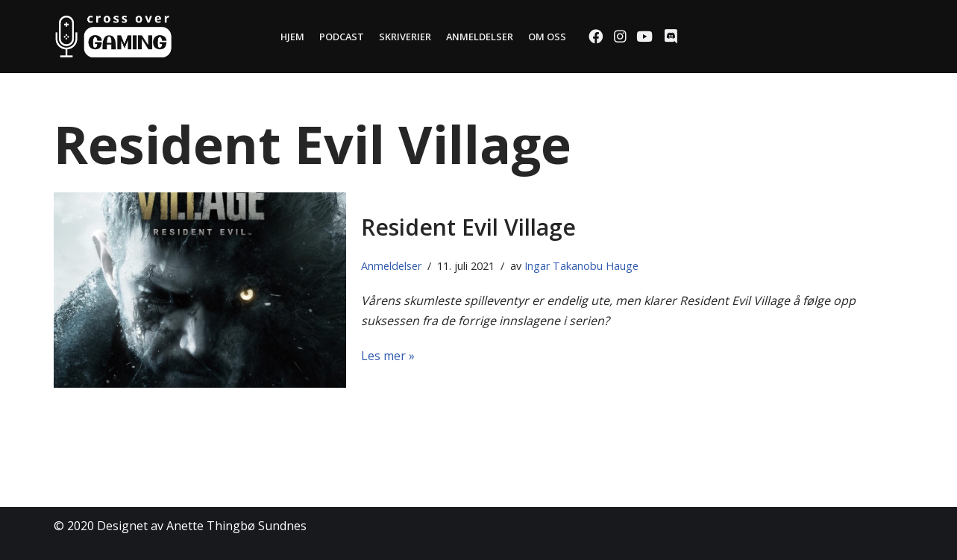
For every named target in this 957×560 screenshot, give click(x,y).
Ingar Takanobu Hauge (581, 266)
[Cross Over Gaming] (113, 37)
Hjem (292, 37)
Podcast (342, 37)
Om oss (547, 37)
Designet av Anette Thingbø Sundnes (202, 526)
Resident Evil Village (468, 227)
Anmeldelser (480, 37)
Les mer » (388, 356)
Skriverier (405, 37)
